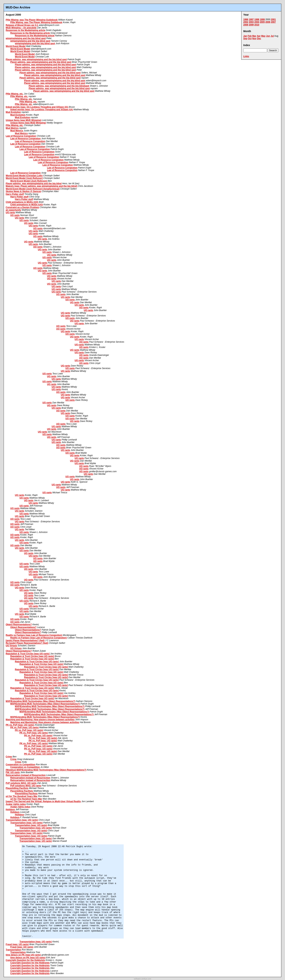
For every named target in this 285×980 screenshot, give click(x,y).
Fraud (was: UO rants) (17, 944)
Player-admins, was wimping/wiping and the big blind (34, 184)
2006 (268, 22)
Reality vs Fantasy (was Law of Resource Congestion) (34, 635)
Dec (259, 39)
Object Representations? (19, 625)
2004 (257, 22)
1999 (262, 19)
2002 (246, 22)
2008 (246, 25)
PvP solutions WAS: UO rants (21, 783)
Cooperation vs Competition (20, 765)
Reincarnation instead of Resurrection (26, 775)
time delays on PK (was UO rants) (23, 955)
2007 (273, 22)
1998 (257, 19)
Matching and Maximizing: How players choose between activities (40, 720)
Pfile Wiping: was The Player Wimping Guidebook (32, 20)
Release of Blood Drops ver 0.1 (22, 25)
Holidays (10, 810)
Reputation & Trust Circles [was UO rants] (28, 654)
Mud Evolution (13, 112)
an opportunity (13, 210)
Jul (272, 36)
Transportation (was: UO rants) (22, 820)
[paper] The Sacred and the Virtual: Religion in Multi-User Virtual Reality (43, 801)
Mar (254, 36)
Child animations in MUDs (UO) (22, 202)
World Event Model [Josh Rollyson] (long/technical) (33, 189)
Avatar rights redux (16, 804)
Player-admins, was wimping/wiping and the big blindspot (59, 86)
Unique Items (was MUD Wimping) (24, 120)
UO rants (10, 213)
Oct (250, 39)
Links (246, 56)
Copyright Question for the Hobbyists (25, 960)
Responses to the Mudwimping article (25, 30)
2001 (273, 19)
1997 (251, 19)
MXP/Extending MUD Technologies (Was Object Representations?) (41, 701)
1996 (246, 19)
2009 (251, 25)
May (263, 36)
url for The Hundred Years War (22, 796)
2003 (251, 22)
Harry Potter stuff (15, 194)
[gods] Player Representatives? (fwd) (25, 640)
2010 (257, 25)
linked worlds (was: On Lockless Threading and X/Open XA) (37, 107)
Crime (9, 757)
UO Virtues (11, 646)
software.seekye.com (143, 979)
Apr (259, 36)
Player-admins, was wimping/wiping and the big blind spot (36, 59)
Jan (245, 36)
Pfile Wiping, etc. (15, 94)
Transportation (13, 950)
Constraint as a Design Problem (22, 207)
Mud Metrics (12, 128)
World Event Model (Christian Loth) (24, 176)
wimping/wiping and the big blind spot (26, 38)
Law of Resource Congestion (21, 136)
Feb (250, 36)
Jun (268, 36)
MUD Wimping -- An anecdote (21, 28)
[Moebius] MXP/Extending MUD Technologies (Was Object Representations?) (46, 770)
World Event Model (16, 46)
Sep (245, 39)
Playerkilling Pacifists (17, 788)
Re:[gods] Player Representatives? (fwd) (27, 643)
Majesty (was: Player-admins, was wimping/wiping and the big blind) (41, 186)
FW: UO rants (13, 772)
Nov (254, 39)
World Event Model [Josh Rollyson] (24, 178)
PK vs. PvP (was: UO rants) (20, 725)
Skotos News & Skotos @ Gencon (23, 191)
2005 (262, 22)
